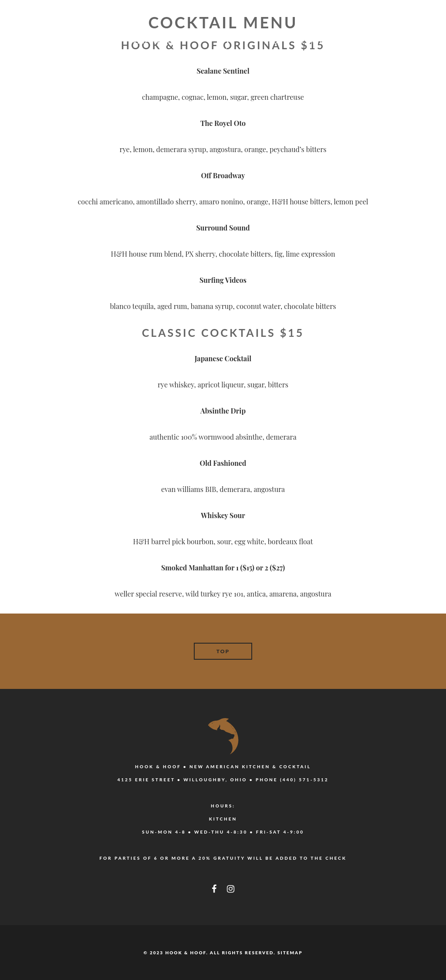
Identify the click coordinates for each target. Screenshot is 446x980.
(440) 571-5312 (304, 780)
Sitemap (290, 953)
